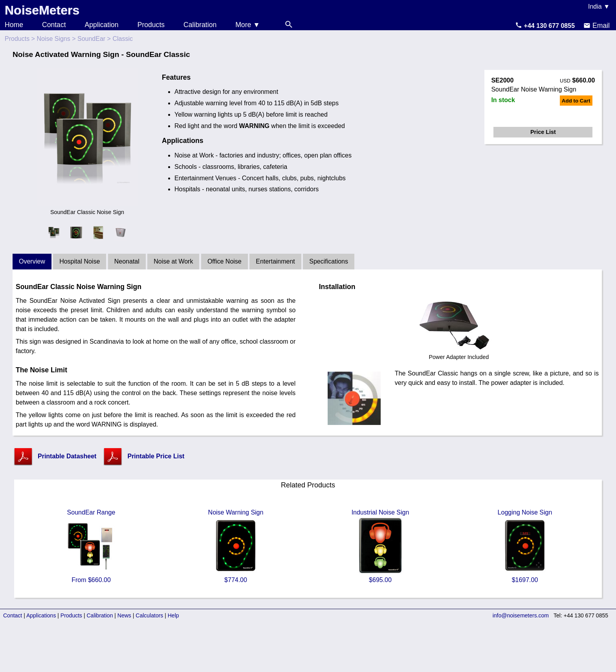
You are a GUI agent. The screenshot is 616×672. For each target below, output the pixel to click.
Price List (543, 132)
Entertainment (275, 261)
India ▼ (599, 6)
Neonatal (127, 261)
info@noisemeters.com (521, 615)
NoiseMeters (42, 10)
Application (102, 25)
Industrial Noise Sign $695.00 (380, 546)
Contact (54, 25)
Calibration (200, 25)
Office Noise (225, 261)
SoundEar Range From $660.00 (91, 546)
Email (597, 26)
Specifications (329, 261)
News (124, 615)
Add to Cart (576, 101)
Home (14, 25)
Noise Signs (53, 39)
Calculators (149, 615)
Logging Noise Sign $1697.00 (525, 546)
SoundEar (91, 39)
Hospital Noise (80, 261)
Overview (32, 261)
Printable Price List (156, 456)
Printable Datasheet (67, 456)
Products (151, 25)
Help (173, 615)
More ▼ (247, 25)
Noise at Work (173, 261)
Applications (41, 615)
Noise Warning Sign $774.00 (236, 546)
